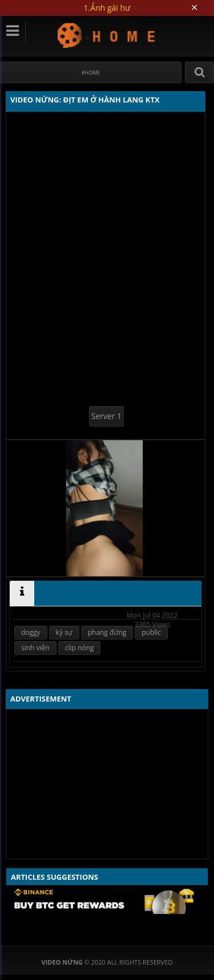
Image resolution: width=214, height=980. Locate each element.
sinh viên (35, 648)
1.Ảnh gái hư (107, 8)
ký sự (64, 632)
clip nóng (80, 648)
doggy (31, 632)
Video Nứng (107, 35)
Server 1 (106, 416)
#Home (91, 73)
